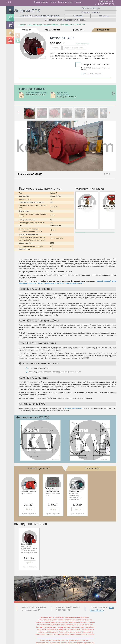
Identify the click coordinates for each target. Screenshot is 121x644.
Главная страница (41, 2)
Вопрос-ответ (104, 28)
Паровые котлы (67, 23)
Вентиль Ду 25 (109, 204)
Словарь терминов (91, 11)
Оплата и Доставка (65, 2)
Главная (22, 23)
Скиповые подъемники (51, 23)
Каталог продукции (91, 8)
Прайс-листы (78, 28)
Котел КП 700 (27, 542)
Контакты (78, 2)
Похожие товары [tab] (92, 467)
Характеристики (52, 28)
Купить (56, 46)
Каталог (53, 2)
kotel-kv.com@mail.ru (107, 1)
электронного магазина (73, 406)
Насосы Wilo (75, 489)
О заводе (78, 15)
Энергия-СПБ (27, 11)
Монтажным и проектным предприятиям (40, 15)
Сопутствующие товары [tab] (38, 467)
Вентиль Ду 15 (85, 204)
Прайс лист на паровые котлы (36, 91)
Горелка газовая (29, 489)
